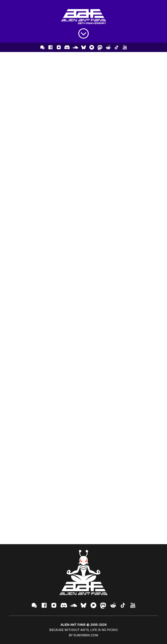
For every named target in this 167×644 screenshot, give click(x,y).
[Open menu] (83, 33)
